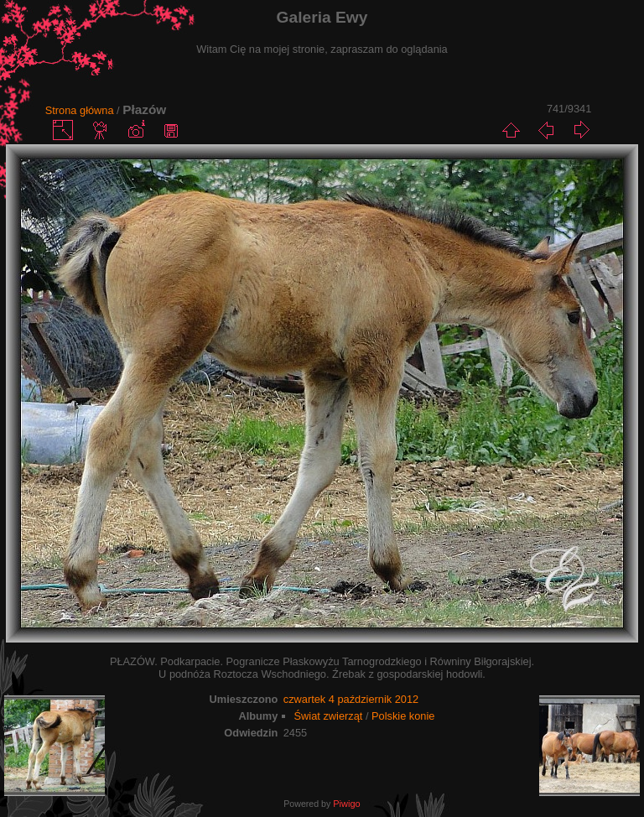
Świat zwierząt (329, 716)
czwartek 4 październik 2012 (351, 699)
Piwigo (346, 804)
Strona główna (80, 110)
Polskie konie (403, 716)
